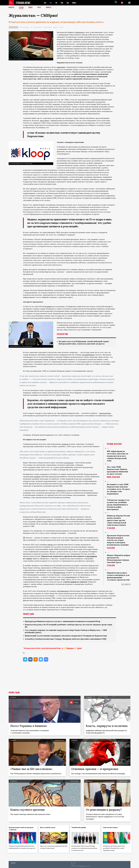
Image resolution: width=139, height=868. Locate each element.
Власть (62, 27)
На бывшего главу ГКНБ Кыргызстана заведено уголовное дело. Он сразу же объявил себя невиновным (118, 489)
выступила (44, 121)
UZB (69, 3)
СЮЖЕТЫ (50, 8)
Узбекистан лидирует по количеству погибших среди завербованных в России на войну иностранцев (118, 505)
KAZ (45, 3)
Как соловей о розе (49, 828)
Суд (31, 27)
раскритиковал (88, 355)
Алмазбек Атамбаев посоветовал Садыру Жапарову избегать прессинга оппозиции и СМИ (68, 640)
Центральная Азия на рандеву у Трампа (22, 829)
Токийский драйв (80, 828)
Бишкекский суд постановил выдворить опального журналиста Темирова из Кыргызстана (68, 636)
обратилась (80, 32)
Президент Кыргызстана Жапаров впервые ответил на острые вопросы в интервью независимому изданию (118, 540)
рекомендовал (105, 413)
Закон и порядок (24, 27)
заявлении (61, 67)
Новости (12, 8)
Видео (31, 8)
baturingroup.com (83, 866)
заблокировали (59, 573)
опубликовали (63, 591)
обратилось (61, 491)
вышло (49, 306)
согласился (68, 463)
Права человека (47, 27)
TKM (63, 3)
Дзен (79, 649)
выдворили (92, 556)
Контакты (13, 863)
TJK (57, 3)
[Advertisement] (70, 679)
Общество (56, 27)
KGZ (51, 3)
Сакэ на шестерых (111, 828)
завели (50, 545)
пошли (74, 582)
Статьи (22, 8)
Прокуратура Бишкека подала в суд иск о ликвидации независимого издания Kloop (65, 622)
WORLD (76, 3)
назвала (65, 444)
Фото (40, 8)
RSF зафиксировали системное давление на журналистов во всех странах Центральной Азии (118, 456)
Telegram (69, 649)
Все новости (126, 585)
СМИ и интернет (38, 27)
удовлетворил (70, 577)
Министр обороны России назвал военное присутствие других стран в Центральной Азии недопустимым (118, 520)
